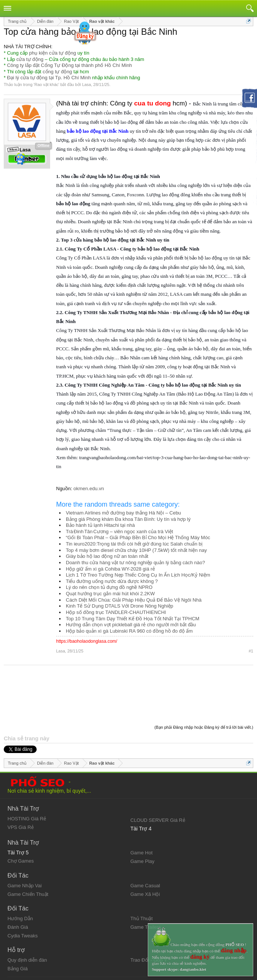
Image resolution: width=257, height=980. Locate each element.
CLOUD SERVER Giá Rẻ (158, 781)
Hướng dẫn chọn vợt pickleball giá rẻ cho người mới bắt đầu (131, 625)
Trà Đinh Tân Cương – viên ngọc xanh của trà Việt (120, 532)
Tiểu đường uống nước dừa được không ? (112, 581)
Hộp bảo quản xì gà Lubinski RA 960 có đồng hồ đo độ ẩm (129, 631)
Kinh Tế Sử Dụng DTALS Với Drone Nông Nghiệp (120, 606)
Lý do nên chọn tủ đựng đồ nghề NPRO (109, 587)
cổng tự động (57, 72)
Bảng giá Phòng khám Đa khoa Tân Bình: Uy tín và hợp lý (128, 519)
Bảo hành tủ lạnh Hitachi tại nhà (100, 525)
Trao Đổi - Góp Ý (149, 921)
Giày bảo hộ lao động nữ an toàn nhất (107, 556)
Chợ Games (21, 822)
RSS (136, 957)
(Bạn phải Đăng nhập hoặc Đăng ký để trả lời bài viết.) (204, 688)
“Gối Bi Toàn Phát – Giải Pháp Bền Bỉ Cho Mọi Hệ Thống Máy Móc (138, 537)
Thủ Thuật (142, 880)
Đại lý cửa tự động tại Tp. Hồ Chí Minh (49, 78)
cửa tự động (30, 59)
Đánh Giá (18, 888)
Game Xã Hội (145, 855)
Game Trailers (146, 888)
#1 (251, 651)
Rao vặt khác (46, 85)
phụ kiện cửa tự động (53, 53)
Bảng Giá (18, 930)
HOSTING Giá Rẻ (27, 780)
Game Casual (145, 847)
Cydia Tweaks (23, 897)
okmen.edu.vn (89, 489)
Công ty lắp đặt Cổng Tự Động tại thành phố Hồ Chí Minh (70, 65)
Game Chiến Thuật (28, 855)
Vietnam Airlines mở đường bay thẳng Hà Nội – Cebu (123, 513)
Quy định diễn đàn (27, 921)
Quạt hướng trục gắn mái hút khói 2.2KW (110, 594)
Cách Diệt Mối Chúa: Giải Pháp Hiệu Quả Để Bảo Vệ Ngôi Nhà (134, 600)
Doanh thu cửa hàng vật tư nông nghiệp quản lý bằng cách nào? (135, 563)
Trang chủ (142, 945)
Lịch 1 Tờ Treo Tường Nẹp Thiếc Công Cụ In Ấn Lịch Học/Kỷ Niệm (138, 575)
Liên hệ (15, 951)
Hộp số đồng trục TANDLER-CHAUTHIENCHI (116, 612)
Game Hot (142, 814)
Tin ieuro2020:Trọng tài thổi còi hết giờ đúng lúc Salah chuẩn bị (134, 544)
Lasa (86, 85)
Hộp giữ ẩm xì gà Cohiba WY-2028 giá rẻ (110, 569)
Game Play (143, 822)
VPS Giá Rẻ (21, 788)
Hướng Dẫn (20, 880)
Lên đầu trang (146, 951)
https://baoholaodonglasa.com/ (87, 641)
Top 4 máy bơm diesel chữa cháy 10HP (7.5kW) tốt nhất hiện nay (136, 550)
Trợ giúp (16, 957)
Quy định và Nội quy (30, 945)
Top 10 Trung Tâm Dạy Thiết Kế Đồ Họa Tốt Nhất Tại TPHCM (133, 619)
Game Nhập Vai (25, 847)
